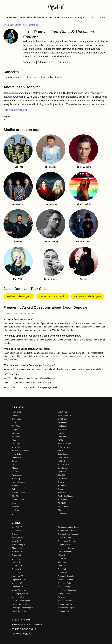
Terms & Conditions (24, 629)
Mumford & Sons (64, 458)
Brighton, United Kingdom (68, 534)
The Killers (62, 472)
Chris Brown (62, 419)
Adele (14, 440)
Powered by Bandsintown (28, 624)
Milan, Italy (62, 562)
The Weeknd (17, 475)
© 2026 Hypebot (21, 620)
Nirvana (61, 433)
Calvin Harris (63, 514)
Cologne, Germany (65, 545)
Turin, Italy (62, 566)
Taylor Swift (16, 412)
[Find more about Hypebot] (56, 7)
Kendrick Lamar (18, 500)
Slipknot (61, 510)
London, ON (16, 562)
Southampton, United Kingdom (53, 296)
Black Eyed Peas (64, 493)
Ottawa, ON (16, 569)
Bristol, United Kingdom (21, 611)
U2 (13, 465)
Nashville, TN (17, 541)
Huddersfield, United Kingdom (88, 296)
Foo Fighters (63, 426)
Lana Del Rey (63, 436)
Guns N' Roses (64, 465)
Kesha (60, 489)
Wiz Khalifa (62, 503)
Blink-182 (61, 475)
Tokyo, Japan (63, 597)
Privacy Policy (21, 634)
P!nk (13, 489)
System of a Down (65, 444)
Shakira (61, 482)
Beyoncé (15, 461)
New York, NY (17, 527)
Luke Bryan (62, 479)
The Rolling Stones (65, 496)
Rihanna (15, 468)
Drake (14, 422)
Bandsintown (40, 77)
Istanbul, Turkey (64, 587)
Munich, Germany (65, 552)
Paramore (16, 507)
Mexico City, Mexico (19, 590)
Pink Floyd (62, 451)
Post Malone (63, 429)
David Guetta (63, 454)
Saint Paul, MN (17, 538)
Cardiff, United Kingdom (21, 601)
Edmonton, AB (17, 587)
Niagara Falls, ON (19, 580)
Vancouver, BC (17, 576)
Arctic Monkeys (64, 447)
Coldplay (15, 429)
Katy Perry (16, 426)
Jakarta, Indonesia (65, 601)
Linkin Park (16, 447)
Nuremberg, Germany (66, 548)
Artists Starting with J (13, 25)
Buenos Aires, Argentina (67, 608)
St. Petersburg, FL (19, 545)
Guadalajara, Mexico (20, 594)
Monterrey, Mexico (19, 597)
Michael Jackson (18, 493)
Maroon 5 (15, 433)
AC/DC (60, 440)
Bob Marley (62, 500)
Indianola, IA (17, 531)
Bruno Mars (16, 419)
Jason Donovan (31, 25)
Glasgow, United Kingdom (68, 531)
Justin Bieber (17, 454)
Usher (14, 503)
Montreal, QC (17, 583)
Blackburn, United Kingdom (19, 296)
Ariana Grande (17, 486)
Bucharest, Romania (66, 576)
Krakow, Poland (64, 573)
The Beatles (16, 458)
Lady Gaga (16, 444)
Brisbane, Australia (65, 604)
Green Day (16, 479)
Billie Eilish (16, 496)
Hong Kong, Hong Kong (67, 590)
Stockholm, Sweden (65, 580)
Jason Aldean (63, 507)
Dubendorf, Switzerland (67, 583)
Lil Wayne (15, 510)
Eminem (15, 415)
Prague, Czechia (64, 538)
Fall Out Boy (63, 461)
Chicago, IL (16, 534)
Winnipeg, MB (17, 548)
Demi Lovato (63, 468)
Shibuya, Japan (64, 594)
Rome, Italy (62, 569)
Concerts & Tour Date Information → (20, 314)
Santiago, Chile (64, 611)
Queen (14, 514)
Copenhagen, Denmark (67, 541)
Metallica (15, 472)
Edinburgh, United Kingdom (22, 608)
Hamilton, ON (17, 552)
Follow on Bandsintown (17, 110)
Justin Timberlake (65, 415)
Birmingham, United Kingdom (69, 527)
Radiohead (62, 486)
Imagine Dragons (18, 482)
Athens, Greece (64, 555)
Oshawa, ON (17, 566)
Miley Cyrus (62, 412)
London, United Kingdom (21, 604)
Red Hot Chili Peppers (20, 451)
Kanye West (62, 422)
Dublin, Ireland (63, 559)
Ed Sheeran (16, 436)
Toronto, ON (16, 573)
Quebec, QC (17, 559)
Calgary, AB (16, 555)
